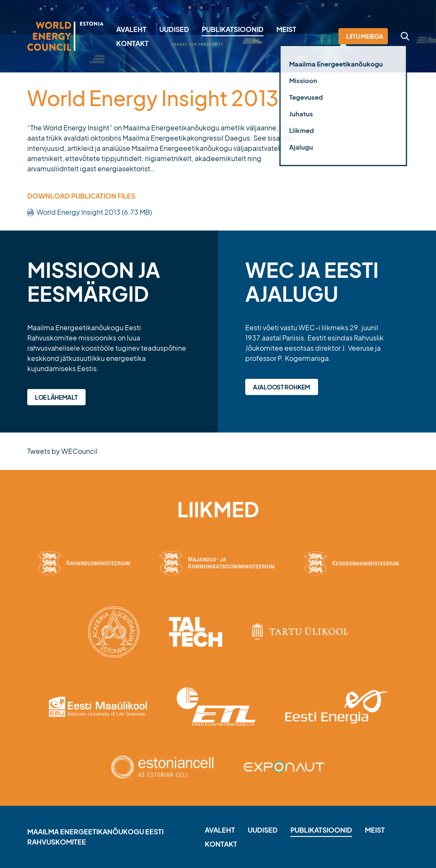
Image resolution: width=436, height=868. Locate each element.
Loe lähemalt (56, 397)
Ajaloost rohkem (282, 387)
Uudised (174, 29)
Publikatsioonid (233, 29)
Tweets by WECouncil (62, 451)
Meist (286, 29)
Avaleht (131, 29)
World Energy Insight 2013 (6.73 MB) (94, 212)
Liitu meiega (365, 36)
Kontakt (132, 43)
